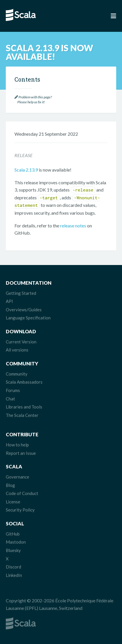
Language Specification (28, 318)
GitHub (13, 534)
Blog (10, 485)
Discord (13, 567)
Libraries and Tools (24, 407)
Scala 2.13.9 (26, 170)
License (13, 502)
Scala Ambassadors (24, 382)
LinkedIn (14, 575)
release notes (73, 226)
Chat (10, 399)
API (9, 301)
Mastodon (16, 542)
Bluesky (13, 550)
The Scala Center (22, 415)
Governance (17, 477)
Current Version (21, 342)
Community (17, 374)
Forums (13, 390)
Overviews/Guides (24, 310)
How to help (17, 445)
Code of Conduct (22, 493)
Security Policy (20, 510)
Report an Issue (21, 453)
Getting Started (21, 293)
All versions (17, 350)
